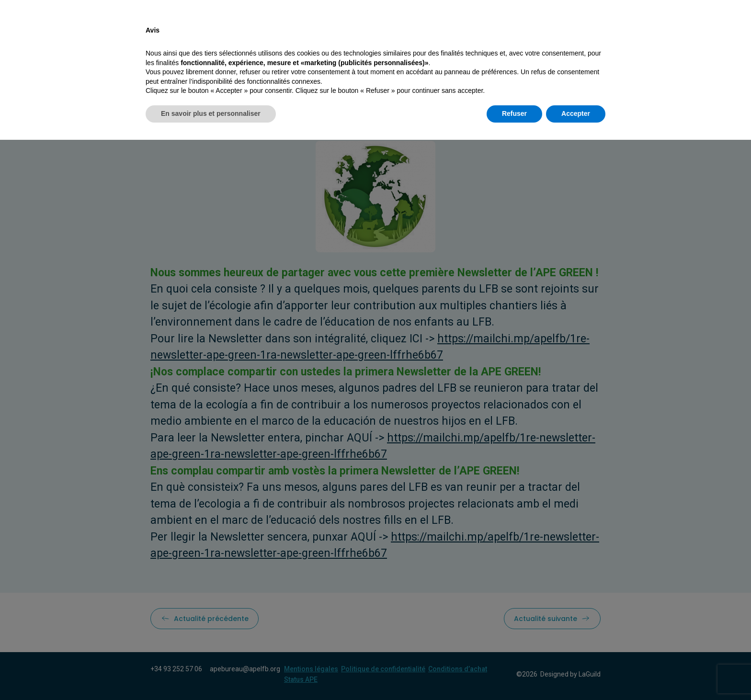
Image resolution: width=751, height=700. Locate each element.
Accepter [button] (576, 674)
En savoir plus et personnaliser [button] (211, 674)
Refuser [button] (514, 674)
